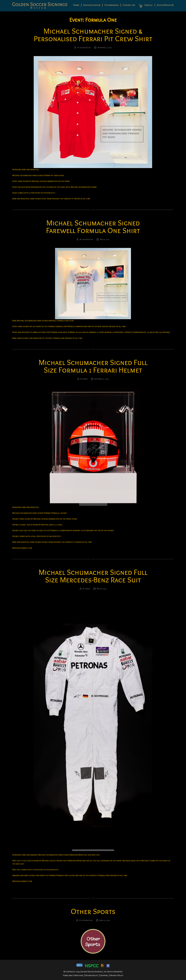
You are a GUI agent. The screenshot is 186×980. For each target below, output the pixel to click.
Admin (85, 379)
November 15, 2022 (105, 48)
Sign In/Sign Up (165, 5)
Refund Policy (92, 975)
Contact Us (129, 5)
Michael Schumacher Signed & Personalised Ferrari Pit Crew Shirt (93, 35)
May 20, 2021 (105, 239)
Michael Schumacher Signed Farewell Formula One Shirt (93, 227)
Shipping (104, 975)
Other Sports (93, 912)
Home (76, 5)
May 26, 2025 (102, 589)
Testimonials (112, 5)
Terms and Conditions (73, 975)
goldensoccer (85, 48)
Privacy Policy (117, 975)
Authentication (92, 5)
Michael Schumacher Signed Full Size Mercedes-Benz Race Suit (93, 576)
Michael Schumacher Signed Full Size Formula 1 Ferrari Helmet (93, 366)
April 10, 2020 (105, 920)
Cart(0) (148, 5)
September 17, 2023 (101, 379)
